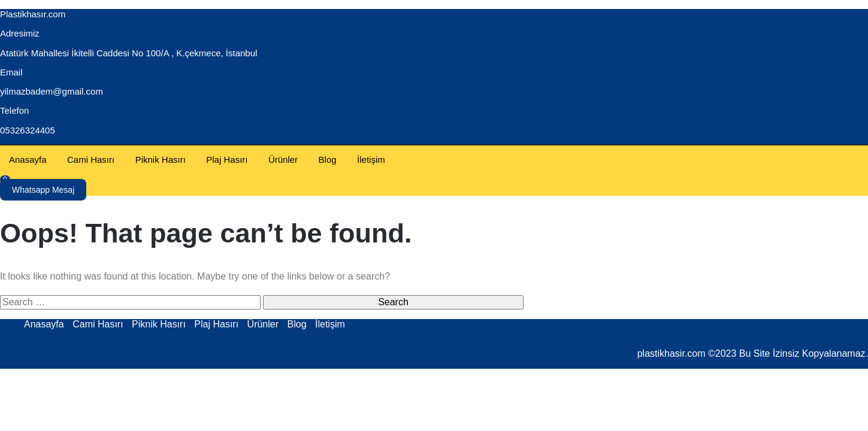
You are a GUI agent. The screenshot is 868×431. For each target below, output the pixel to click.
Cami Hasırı (91, 160)
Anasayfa (28, 160)
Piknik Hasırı (161, 160)
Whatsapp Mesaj (43, 190)
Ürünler (283, 160)
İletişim (371, 160)
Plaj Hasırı (227, 160)
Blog (328, 160)
